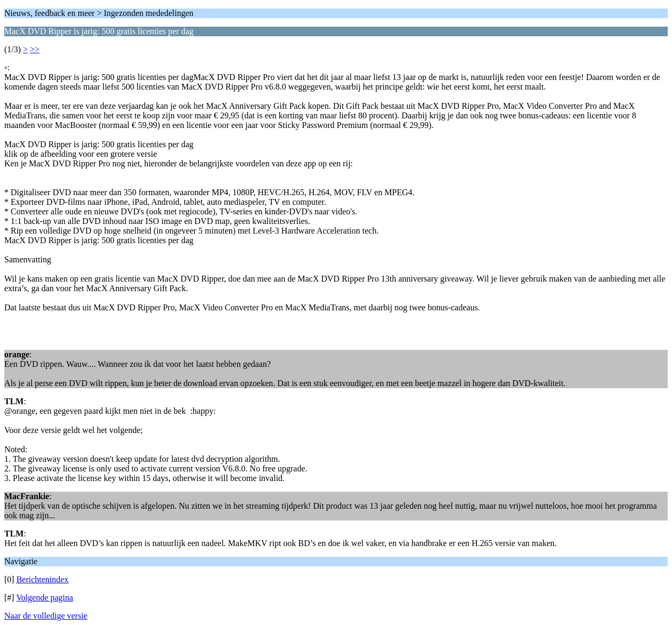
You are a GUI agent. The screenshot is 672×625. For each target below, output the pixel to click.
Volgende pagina (44, 598)
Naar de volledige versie (46, 616)
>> (35, 49)
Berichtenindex (43, 579)
